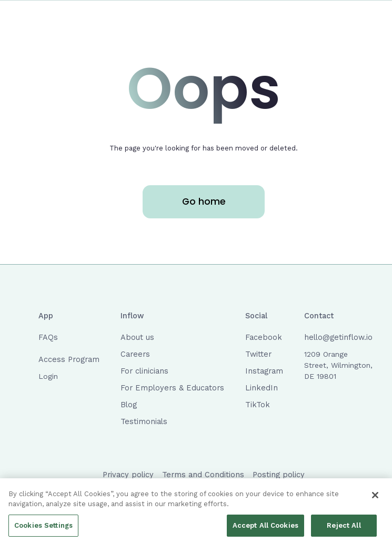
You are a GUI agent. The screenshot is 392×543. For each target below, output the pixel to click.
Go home (204, 202)
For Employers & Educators (172, 388)
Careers (135, 354)
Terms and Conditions (203, 475)
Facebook (264, 337)
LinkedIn (262, 388)
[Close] (375, 497)
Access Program (69, 359)
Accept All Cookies (265, 527)
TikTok (258, 405)
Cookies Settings (43, 527)
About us (137, 337)
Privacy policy (128, 475)
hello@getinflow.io (338, 337)
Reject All (344, 527)
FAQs (48, 337)
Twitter (258, 354)
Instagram (264, 371)
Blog (129, 405)
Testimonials (144, 421)
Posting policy (279, 475)
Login (48, 376)
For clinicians (144, 371)
